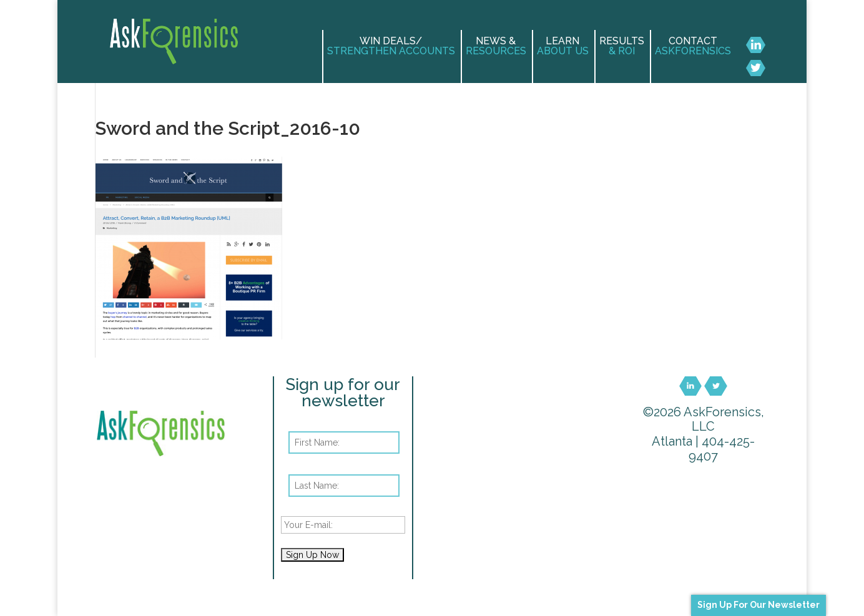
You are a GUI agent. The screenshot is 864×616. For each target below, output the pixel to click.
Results (622, 46)
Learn (563, 46)
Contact (693, 46)
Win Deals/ (391, 46)
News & (496, 46)
